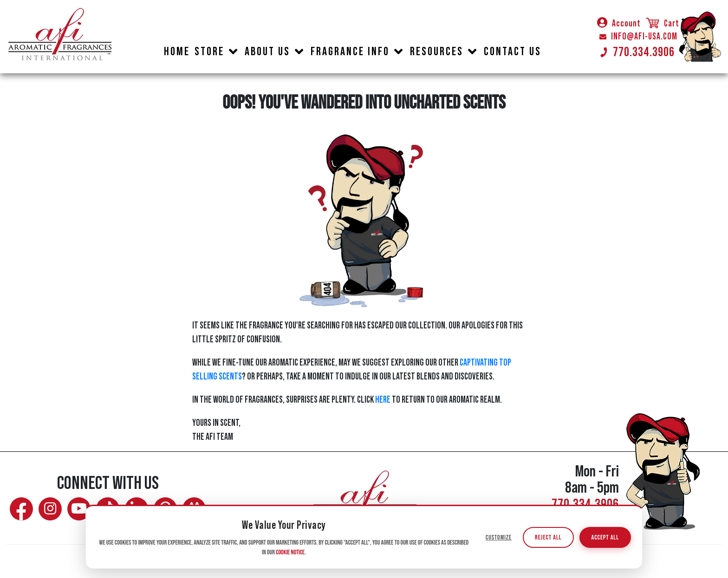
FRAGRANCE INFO (350, 52)
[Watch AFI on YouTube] (79, 509)
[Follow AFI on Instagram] (50, 509)
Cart (662, 24)
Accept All (605, 538)
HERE (383, 400)
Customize (499, 538)
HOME (177, 52)
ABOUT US (267, 52)
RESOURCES (437, 52)
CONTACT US (513, 52)
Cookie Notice (290, 553)
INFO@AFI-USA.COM (638, 37)
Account (619, 24)
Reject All (548, 538)
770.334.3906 (637, 52)
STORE (209, 52)
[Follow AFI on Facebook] (21, 509)
